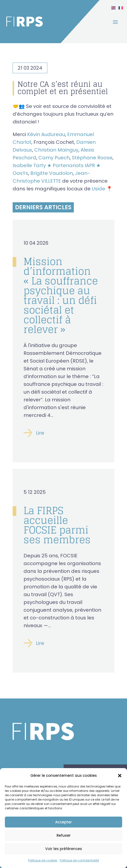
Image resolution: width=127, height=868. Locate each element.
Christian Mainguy (56, 150)
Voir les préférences (64, 849)
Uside (98, 189)
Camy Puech (54, 158)
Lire (40, 433)
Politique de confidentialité (79, 860)
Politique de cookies (43, 860)
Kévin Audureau (46, 134)
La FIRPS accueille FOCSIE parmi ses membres (57, 525)
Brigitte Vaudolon (52, 173)
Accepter (63, 822)
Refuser (64, 835)
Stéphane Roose (92, 158)
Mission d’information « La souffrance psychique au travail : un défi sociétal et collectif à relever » (61, 295)
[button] (120, 776)
